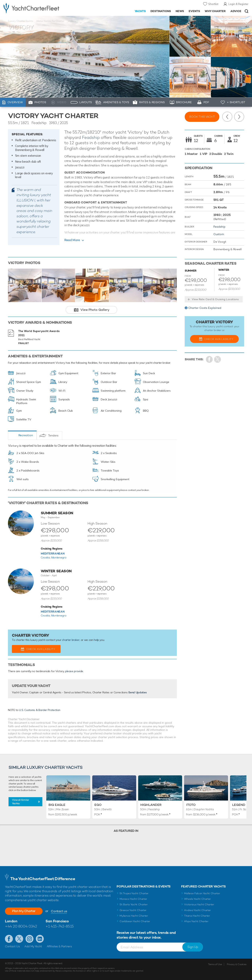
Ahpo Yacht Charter (196, 921)
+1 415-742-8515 (60, 926)
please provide (74, 671)
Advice (236, 11)
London (11, 921)
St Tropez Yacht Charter (134, 893)
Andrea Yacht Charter (197, 910)
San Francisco (57, 921)
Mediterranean (53, 553)
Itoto (191, 805)
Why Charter (215, 11)
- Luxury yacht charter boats (39, 8)
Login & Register (238, 4)
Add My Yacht (33, 946)
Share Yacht (218, 359)
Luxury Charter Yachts (20, 21)
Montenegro (59, 557)
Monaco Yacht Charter (133, 899)
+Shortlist (246, 21)
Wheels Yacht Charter (197, 899)
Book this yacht (202, 117)
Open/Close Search (247, 11)
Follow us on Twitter (19, 939)
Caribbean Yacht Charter (135, 921)
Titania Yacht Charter (197, 916)
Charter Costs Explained (205, 308)
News (180, 11)
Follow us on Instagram (29, 939)
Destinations (161, 11)
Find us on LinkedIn (40, 939)
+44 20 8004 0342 (21, 926)
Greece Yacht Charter (133, 910)
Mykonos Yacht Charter (134, 916)
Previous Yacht (227, 117)
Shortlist (213, 4)
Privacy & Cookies (237, 964)
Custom (219, 234)
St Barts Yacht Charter (134, 904)
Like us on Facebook (9, 939)
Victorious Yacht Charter (199, 904)
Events (194, 11)
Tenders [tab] (53, 435)
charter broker (71, 640)
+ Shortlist (236, 102)
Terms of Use (215, 964)
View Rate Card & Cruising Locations (215, 299)
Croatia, (46, 557)
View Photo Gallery (95, 310)
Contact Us (12, 946)
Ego (98, 805)
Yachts (140, 11)
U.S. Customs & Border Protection (40, 710)
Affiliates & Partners (59, 946)
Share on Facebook (209, 359)
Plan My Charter (24, 911)
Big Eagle (57, 805)
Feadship (91, 137)
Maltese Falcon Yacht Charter (202, 893)
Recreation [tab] (26, 435)
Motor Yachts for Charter (50, 21)
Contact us (59, 911)
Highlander (151, 805)
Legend (239, 805)
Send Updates (137, 692)
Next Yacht (239, 117)
